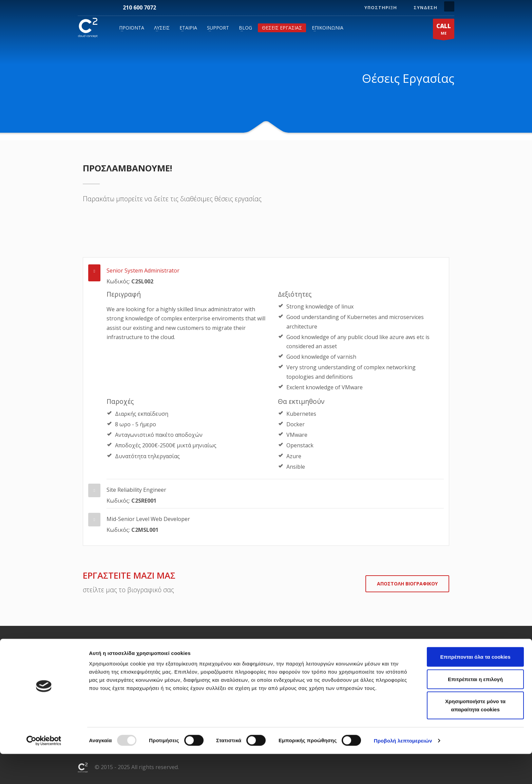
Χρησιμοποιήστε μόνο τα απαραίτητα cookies (475, 735)
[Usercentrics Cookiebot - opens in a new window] (44, 771)
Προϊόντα (132, 28)
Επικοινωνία (328, 28)
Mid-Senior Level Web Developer (148, 519)
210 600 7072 (139, 7)
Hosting (164, 662)
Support (218, 28)
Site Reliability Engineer (136, 490)
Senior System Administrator (143, 270)
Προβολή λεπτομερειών (403, 771)
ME (444, 30)
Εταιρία (188, 28)
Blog (245, 28)
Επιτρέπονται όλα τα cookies (475, 687)
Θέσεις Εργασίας (282, 28)
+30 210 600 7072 (390, 662)
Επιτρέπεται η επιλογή (475, 709)
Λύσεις (162, 28)
